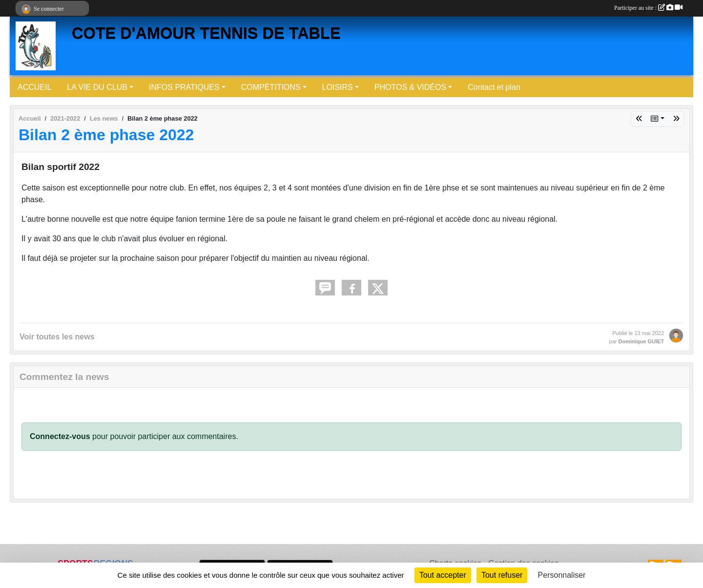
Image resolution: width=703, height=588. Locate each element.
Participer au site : (648, 8)
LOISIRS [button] (338, 87)
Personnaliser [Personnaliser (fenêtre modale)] (562, 575)
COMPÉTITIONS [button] (271, 87)
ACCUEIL (34, 87)
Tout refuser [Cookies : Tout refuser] (502, 575)
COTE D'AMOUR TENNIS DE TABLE (206, 33)
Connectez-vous (60, 436)
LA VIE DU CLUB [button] (97, 87)
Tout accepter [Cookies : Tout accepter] (443, 575)
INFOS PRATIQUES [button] (184, 87)
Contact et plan (494, 87)
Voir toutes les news (57, 337)
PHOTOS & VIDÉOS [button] (410, 87)
